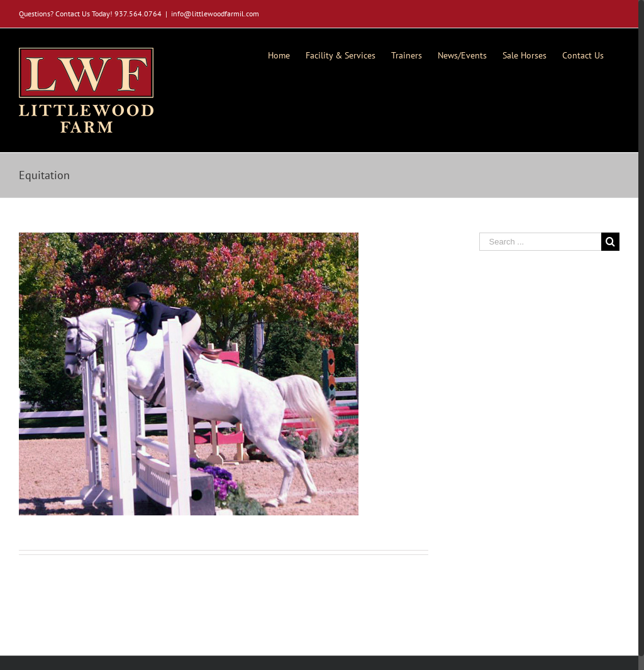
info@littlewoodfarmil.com (215, 14)
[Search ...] (541, 242)
